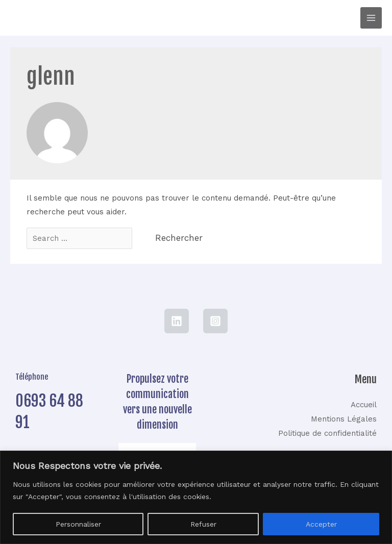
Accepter (321, 524)
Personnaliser (78, 524)
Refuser (203, 524)
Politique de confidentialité (327, 433)
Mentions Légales (344, 419)
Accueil (364, 405)
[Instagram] (215, 321)
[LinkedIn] (177, 321)
